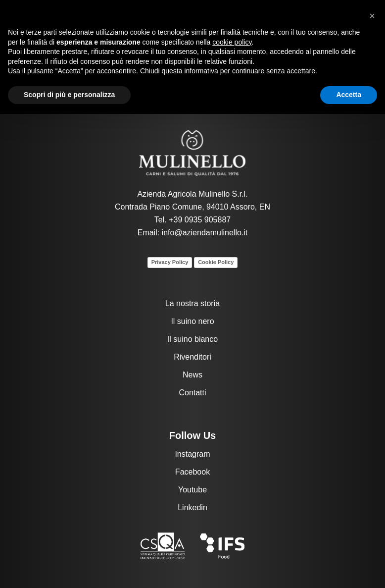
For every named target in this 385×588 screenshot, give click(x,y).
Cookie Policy (216, 262)
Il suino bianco (192, 339)
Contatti (192, 393)
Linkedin (192, 508)
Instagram (192, 454)
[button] (372, 16)
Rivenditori (192, 357)
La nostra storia (192, 303)
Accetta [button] (349, 95)
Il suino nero (192, 321)
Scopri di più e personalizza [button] (69, 95)
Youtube (192, 490)
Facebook (192, 472)
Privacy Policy (170, 262)
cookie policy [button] (232, 42)
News (192, 375)
